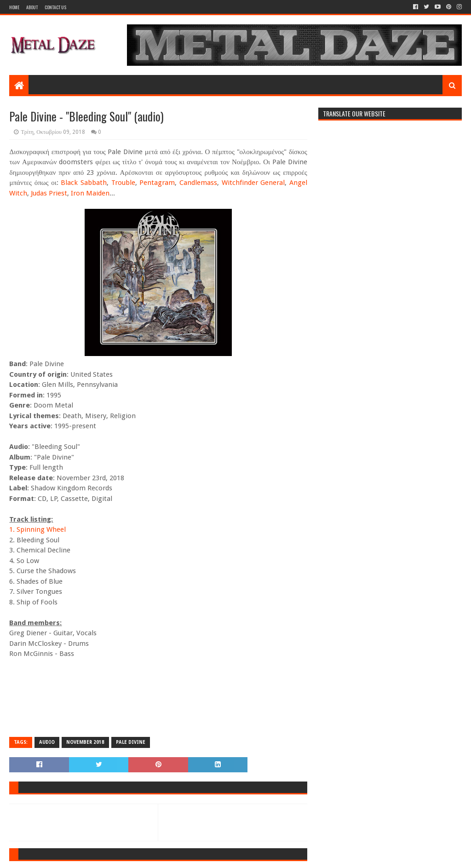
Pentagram (157, 183)
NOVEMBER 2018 (85, 742)
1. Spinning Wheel (37, 529)
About (32, 7)
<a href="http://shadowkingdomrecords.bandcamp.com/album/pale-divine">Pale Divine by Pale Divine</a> (158, 697)
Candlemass (198, 183)
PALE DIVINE (131, 742)
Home (14, 7)
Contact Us (55, 7)
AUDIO (47, 742)
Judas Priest (49, 193)
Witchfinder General (253, 183)
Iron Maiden (90, 193)
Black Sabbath (84, 183)
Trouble (123, 183)
